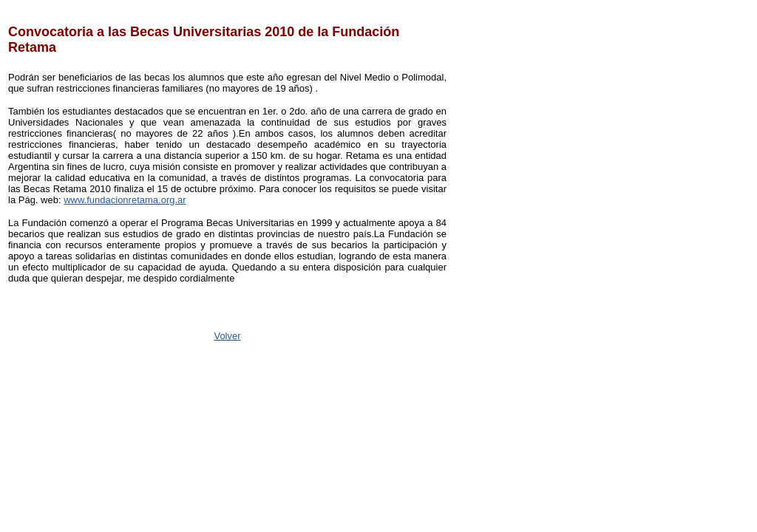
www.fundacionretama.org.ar (125, 200)
